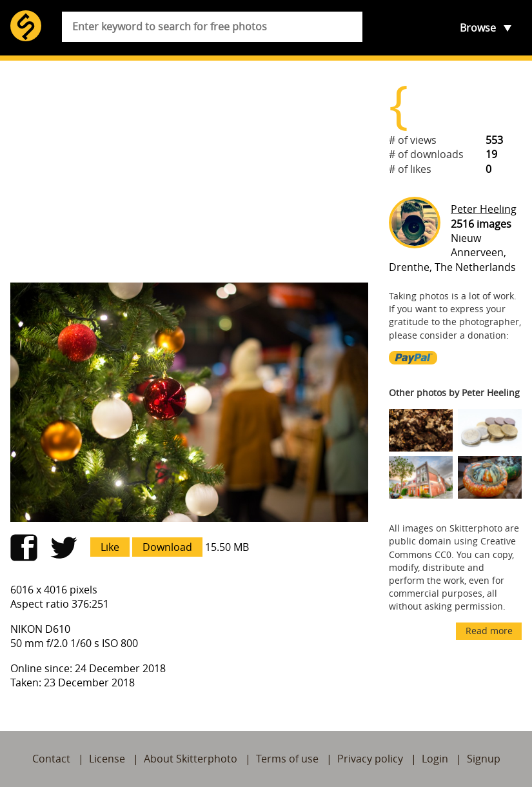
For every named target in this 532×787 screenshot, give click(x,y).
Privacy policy (370, 759)
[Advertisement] (189, 172)
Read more (489, 631)
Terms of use (287, 759)
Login (435, 759)
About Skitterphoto (191, 759)
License (107, 759)
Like (110, 547)
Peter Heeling (484, 209)
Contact (51, 759)
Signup (484, 759)
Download (167, 547)
